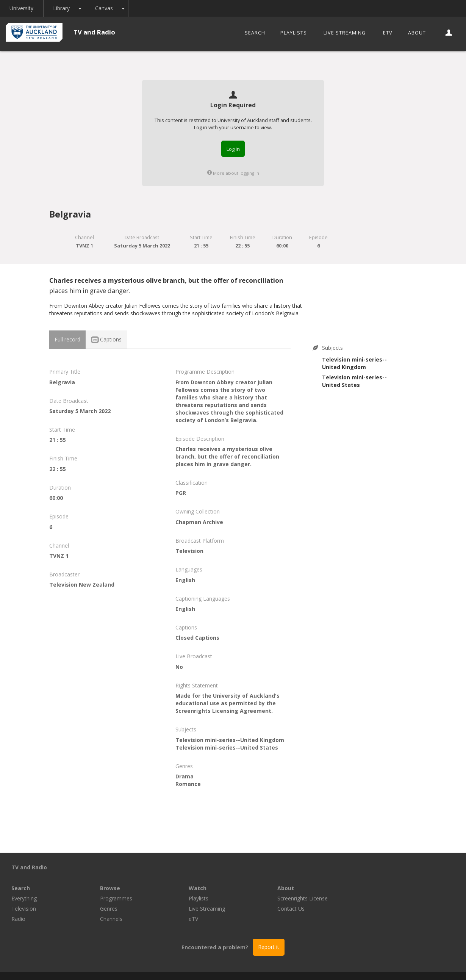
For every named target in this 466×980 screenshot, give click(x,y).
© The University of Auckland (241, 965)
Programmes (205, 877)
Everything (113, 877)
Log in (233, 149)
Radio (107, 898)
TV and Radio (94, 32)
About (417, 33)
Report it (269, 926)
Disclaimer (325, 965)
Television (112, 888)
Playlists (294, 33)
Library (62, 8)
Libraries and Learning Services (158, 965)
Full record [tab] (67, 339)
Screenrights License (391, 877)
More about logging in (233, 173)
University (22, 8)
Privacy (294, 965)
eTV (388, 33)
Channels (200, 898)
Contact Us (380, 888)
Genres (197, 888)
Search (255, 33)
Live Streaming (345, 33)
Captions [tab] (106, 339)
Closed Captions (197, 638)
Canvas (105, 8)
